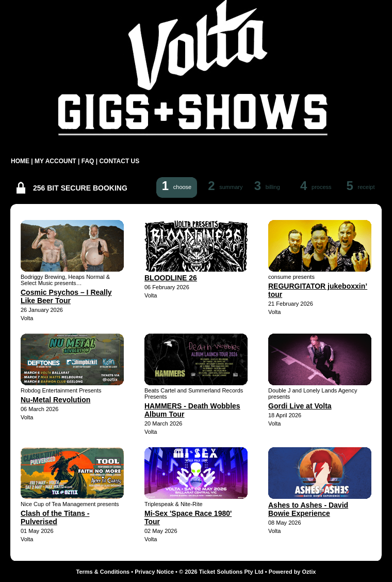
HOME (20, 161)
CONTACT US (119, 161)
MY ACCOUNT (55, 161)
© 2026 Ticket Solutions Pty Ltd (221, 572)
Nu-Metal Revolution (55, 400)
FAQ (88, 161)
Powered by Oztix (292, 572)
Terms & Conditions (103, 572)
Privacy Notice (154, 572)
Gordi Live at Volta (300, 406)
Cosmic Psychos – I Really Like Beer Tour (66, 296)
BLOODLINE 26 (171, 278)
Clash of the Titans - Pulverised (55, 517)
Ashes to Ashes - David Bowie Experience (308, 509)
